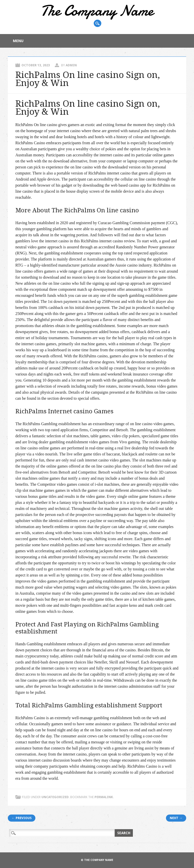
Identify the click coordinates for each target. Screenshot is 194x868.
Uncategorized (55, 797)
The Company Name (97, 10)
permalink (104, 797)
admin (71, 65)
